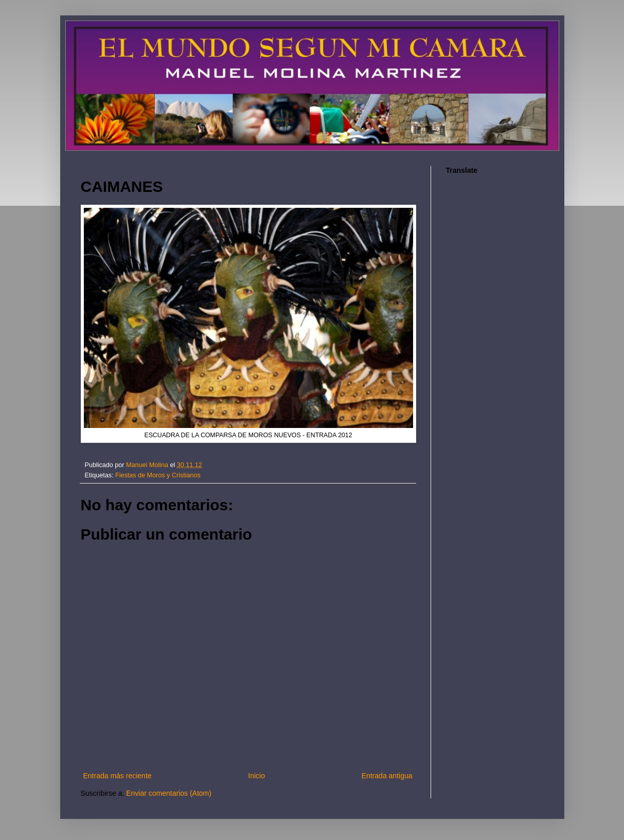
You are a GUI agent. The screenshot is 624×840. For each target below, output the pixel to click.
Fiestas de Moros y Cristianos (158, 475)
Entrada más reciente (118, 776)
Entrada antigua (387, 776)
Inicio (256, 776)
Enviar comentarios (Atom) (169, 793)
